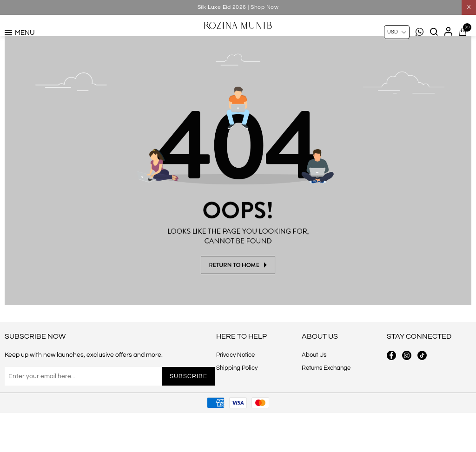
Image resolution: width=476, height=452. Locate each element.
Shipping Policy (237, 407)
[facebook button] (391, 394)
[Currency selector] (397, 32)
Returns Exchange (326, 407)
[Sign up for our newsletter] (86, 415)
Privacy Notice (235, 394)
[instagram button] (407, 394)
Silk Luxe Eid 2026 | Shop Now (238, 7)
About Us (314, 394)
